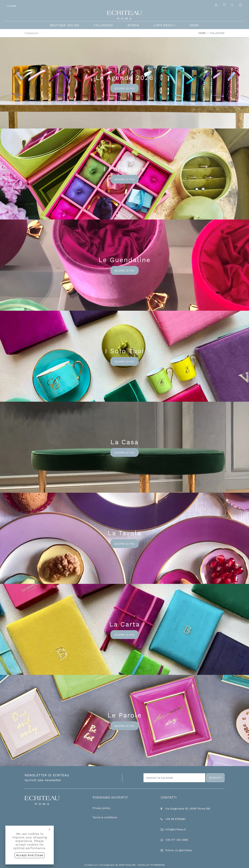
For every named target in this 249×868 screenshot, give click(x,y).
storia (133, 25)
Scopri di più (125, 88)
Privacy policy (101, 808)
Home (202, 33)
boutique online (65, 25)
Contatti (12, 6)
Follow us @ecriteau (179, 850)
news (194, 25)
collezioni (103, 25)
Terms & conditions (105, 817)
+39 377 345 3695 (177, 840)
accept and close (30, 855)
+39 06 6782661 (175, 819)
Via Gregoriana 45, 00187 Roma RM (188, 809)
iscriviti (215, 778)
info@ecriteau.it (175, 829)
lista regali (164, 25)
